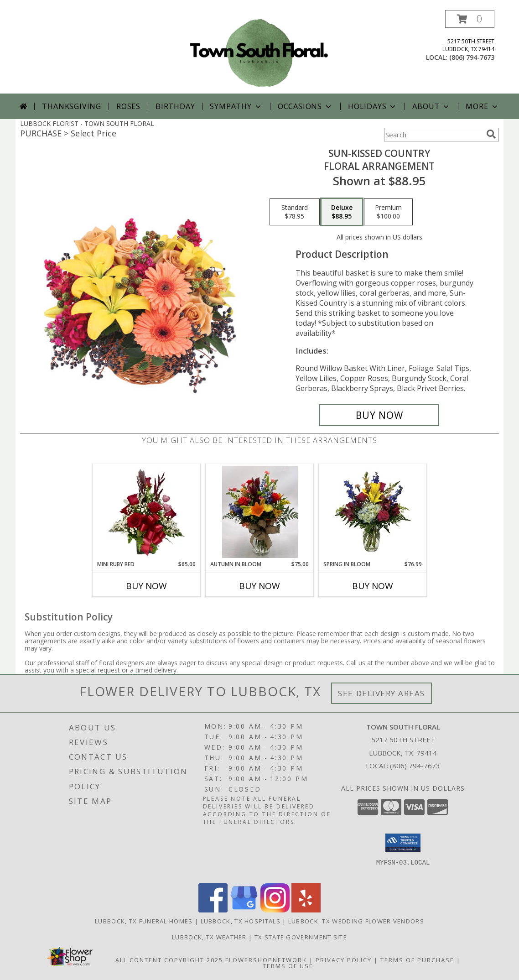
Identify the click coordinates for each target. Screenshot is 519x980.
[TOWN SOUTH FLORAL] (259, 52)
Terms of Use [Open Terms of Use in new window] (288, 966)
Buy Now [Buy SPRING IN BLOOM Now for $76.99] (373, 586)
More (482, 106)
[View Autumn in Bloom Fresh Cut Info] (260, 512)
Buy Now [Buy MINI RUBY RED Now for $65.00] (146, 586)
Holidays (373, 106)
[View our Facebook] (213, 910)
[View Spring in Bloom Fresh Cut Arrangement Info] (373, 512)
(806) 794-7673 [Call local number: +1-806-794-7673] (472, 57)
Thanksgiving (72, 106)
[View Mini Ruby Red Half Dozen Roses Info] (147, 512)
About (431, 106)
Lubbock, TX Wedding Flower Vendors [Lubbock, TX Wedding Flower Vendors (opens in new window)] (356, 921)
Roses (128, 106)
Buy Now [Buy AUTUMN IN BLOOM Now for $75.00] (259, 586)
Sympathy (236, 106)
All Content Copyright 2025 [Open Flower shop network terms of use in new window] (169, 960)
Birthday (175, 106)
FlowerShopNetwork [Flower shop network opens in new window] (266, 960)
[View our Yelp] (306, 910)
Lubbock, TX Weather (209, 937)
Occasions (305, 106)
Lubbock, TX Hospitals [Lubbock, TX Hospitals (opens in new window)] (241, 921)
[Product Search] (433, 135)
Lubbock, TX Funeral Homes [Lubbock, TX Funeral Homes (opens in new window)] (144, 921)
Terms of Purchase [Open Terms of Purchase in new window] (417, 960)
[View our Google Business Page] (244, 910)
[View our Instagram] (275, 910)
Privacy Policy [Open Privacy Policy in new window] (344, 960)
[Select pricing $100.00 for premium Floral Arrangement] (388, 212)
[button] (470, 19)
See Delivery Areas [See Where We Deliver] (381, 693)
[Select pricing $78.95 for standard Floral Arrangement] (295, 212)
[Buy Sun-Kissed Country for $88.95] (379, 415)
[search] (491, 134)
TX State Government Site (301, 937)
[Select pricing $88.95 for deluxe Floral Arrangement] (342, 212)
